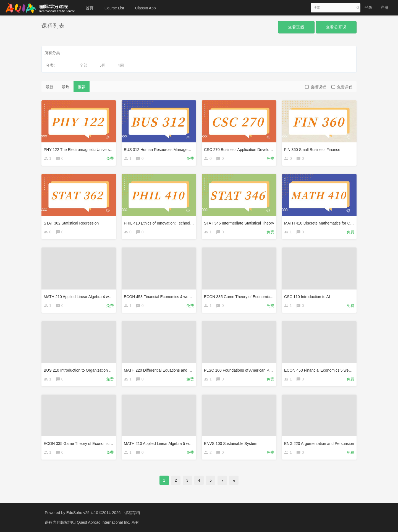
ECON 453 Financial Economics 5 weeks (319, 370)
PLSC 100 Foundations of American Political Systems (250, 370)
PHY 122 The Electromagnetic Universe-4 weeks (86, 150)
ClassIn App (146, 8)
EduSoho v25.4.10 (82, 513)
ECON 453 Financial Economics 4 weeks (159, 297)
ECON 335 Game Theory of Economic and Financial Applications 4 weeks (267, 297)
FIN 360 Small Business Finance (312, 150)
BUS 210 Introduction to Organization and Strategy (87, 370)
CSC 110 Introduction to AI (307, 297)
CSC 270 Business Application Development (242, 150)
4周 (121, 65)
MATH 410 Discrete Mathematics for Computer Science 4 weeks (339, 223)
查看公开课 (336, 27)
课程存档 (132, 513)
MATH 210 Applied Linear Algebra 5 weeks (160, 444)
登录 (368, 7)
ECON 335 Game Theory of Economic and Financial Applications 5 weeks (107, 444)
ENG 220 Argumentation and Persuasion (319, 444)
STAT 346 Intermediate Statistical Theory (239, 223)
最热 (66, 87)
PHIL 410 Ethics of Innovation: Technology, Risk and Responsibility (181, 223)
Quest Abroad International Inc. (104, 522)
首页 (90, 8)
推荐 (82, 87)
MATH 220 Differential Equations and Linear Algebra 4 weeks (176, 370)
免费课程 (342, 87)
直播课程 (316, 87)
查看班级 (296, 27)
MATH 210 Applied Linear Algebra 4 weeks (80, 297)
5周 (103, 65)
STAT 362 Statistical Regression (71, 223)
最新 (49, 87)
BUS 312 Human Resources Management (160, 150)
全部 (83, 65)
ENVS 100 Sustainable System (231, 444)
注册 (384, 7)
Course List (114, 8)
